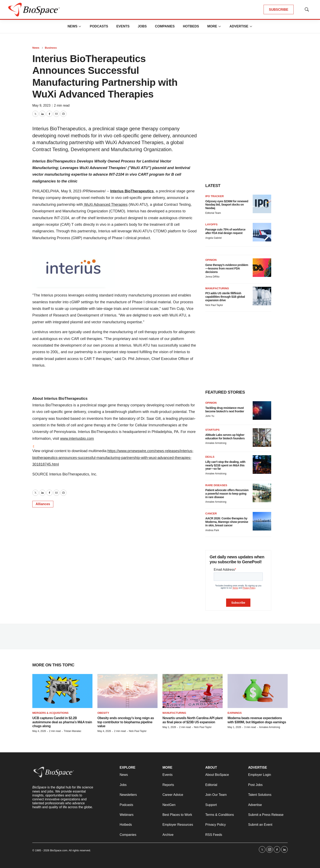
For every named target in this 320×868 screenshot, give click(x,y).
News (72, 26)
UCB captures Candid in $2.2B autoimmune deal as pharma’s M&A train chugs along (62, 722)
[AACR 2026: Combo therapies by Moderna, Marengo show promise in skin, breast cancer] (262, 521)
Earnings (235, 713)
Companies (165, 26)
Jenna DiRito (212, 277)
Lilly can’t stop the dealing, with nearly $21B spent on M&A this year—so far (225, 465)
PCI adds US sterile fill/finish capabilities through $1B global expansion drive (225, 297)
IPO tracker (215, 196)
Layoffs (211, 224)
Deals (210, 457)
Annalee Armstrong (216, 443)
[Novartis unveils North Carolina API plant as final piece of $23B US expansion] (193, 691)
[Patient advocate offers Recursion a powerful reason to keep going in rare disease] (262, 493)
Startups (212, 430)
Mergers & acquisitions (50, 713)
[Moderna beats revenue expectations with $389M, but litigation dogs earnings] (258, 691)
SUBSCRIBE (279, 10)
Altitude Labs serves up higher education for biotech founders (225, 437)
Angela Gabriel (213, 238)
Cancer (211, 513)
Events (123, 26)
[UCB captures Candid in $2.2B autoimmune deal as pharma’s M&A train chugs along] (62, 691)
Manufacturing (217, 288)
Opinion (211, 260)
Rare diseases (216, 485)
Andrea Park (212, 530)
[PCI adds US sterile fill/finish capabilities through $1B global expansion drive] (262, 296)
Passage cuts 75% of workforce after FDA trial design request (225, 231)
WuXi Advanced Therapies (105, 205)
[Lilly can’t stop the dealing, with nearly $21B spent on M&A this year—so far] (262, 465)
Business (51, 48)
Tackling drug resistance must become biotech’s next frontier (225, 410)
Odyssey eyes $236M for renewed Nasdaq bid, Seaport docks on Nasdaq (227, 205)
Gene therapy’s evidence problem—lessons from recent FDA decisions (227, 268)
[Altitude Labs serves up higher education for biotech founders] (262, 438)
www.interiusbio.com (77, 439)
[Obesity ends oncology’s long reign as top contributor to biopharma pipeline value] (127, 691)
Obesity (103, 713)
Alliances (43, 504)
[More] (80, 26)
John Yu (210, 416)
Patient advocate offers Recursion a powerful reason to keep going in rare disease (227, 494)
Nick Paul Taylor (214, 305)
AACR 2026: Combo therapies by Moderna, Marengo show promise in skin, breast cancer (227, 522)
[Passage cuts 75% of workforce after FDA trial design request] (262, 232)
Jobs (142, 26)
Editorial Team (213, 213)
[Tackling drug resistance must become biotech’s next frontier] (262, 410)
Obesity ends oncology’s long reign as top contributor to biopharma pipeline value (126, 722)
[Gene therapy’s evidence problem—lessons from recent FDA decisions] (262, 268)
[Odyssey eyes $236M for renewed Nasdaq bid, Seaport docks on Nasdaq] (262, 204)
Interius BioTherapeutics (132, 191)
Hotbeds (191, 26)
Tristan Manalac (73, 731)
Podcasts (99, 26)
